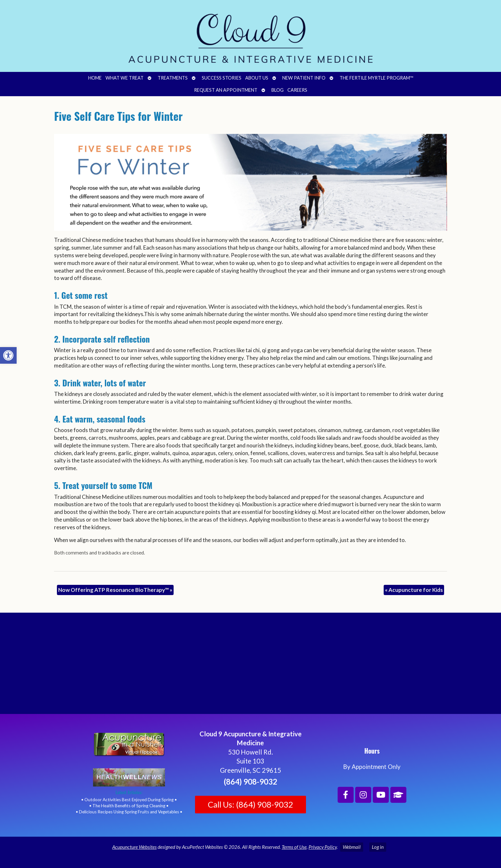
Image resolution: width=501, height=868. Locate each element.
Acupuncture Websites (134, 847)
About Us (257, 78)
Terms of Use (294, 847)
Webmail (352, 847)
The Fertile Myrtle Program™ (376, 78)
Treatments (173, 78)
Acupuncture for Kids (414, 590)
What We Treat (125, 78)
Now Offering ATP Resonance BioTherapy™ (115, 590)
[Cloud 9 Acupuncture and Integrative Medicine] (250, 666)
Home (95, 78)
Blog (278, 90)
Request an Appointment (226, 90)
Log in (378, 847)
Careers (297, 90)
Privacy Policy (323, 847)
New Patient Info (304, 78)
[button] (8, 355)
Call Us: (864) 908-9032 (250, 804)
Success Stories (222, 78)
